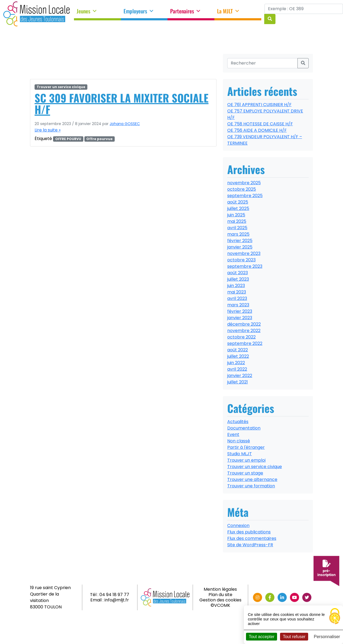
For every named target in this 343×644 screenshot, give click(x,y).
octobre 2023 (241, 260)
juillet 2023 (238, 279)
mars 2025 (238, 234)
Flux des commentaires (252, 538)
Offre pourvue (99, 139)
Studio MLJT (240, 454)
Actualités (238, 422)
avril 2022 (237, 369)
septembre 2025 (245, 196)
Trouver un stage (245, 473)
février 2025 (240, 241)
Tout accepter (262, 637)
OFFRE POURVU (68, 139)
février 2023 (240, 311)
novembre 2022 (244, 331)
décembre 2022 (244, 324)
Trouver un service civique (61, 87)
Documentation (244, 428)
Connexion (238, 526)
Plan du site (220, 595)
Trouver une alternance (252, 479)
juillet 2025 (238, 208)
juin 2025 (236, 215)
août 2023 (238, 273)
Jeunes (87, 11)
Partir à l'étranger (246, 447)
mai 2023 (237, 292)
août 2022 (238, 350)
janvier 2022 (240, 376)
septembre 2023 (245, 266)
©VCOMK (220, 605)
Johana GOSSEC (125, 124)
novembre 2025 (244, 183)
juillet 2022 (238, 356)
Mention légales (220, 589)
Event (233, 434)
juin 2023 (236, 286)
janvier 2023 (240, 318)
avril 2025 (237, 228)
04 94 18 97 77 (114, 595)
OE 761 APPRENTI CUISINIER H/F (259, 105)
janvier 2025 (240, 247)
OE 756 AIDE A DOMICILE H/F (257, 130)
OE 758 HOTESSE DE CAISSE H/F (260, 124)
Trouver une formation (251, 486)
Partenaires (186, 11)
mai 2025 (237, 221)
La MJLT (228, 11)
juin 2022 (236, 363)
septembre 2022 (245, 343)
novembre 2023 (244, 253)
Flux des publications (249, 532)
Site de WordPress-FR (250, 545)
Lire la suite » (48, 130)
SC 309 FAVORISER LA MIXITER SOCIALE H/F (122, 103)
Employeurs (139, 11)
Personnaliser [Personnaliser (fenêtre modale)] (327, 637)
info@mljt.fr (117, 600)
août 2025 (238, 202)
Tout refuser (294, 637)
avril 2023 (237, 298)
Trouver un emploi (246, 460)
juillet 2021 (238, 382)
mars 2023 (238, 305)
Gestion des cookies (220, 600)
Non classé (239, 441)
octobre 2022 (241, 337)
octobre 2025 (242, 189)
